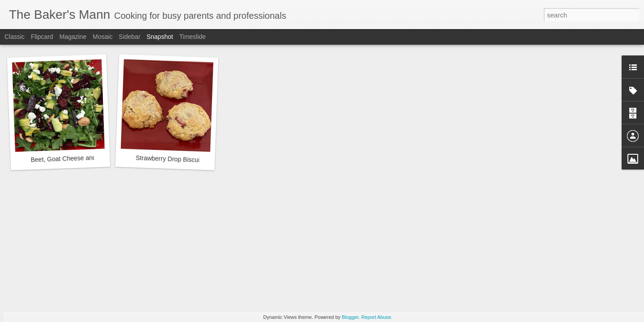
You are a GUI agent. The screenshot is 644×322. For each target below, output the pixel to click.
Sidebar (130, 37)
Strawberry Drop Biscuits (170, 159)
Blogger (350, 317)
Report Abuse (376, 317)
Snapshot (160, 37)
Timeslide (193, 37)
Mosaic (102, 37)
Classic (15, 37)
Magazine (73, 37)
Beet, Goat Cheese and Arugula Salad (84, 158)
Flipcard (42, 37)
